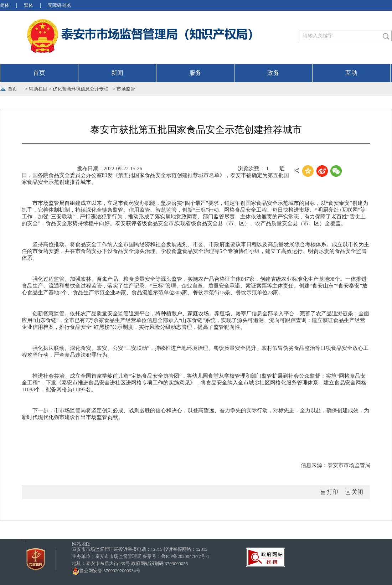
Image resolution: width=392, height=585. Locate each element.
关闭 (357, 492)
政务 (273, 73)
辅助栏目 (38, 89)
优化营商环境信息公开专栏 (81, 89)
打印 (332, 492)
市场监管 (126, 89)
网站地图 (81, 544)
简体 (5, 5)
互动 (351, 73)
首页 (39, 73)
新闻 (117, 73)
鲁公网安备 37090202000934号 (106, 571)
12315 (202, 549)
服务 (195, 73)
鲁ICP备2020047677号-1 (185, 556)
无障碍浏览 (59, 5)
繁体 (29, 5)
